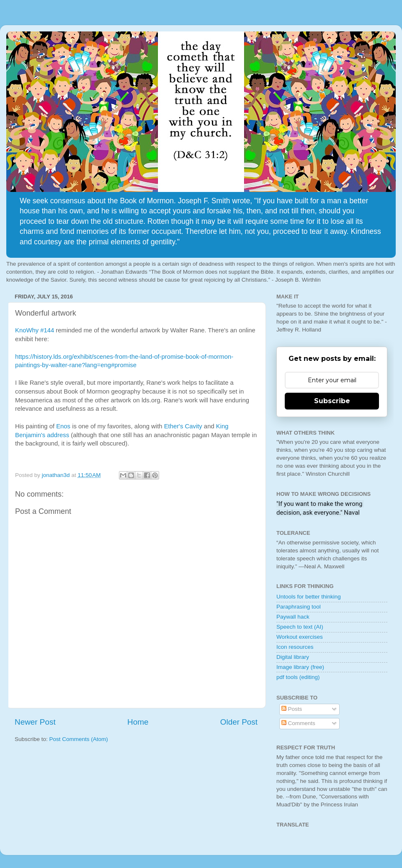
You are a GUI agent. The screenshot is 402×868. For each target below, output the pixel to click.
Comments (298, 723)
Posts (292, 709)
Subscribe (332, 401)
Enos (64, 426)
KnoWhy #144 (35, 330)
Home (138, 722)
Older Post (239, 722)
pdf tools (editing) (298, 677)
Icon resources (295, 647)
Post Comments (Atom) (79, 739)
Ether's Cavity (183, 426)
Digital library (293, 657)
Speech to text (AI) (300, 627)
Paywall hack (293, 617)
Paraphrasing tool (299, 607)
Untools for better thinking (309, 597)
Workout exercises (300, 637)
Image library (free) (300, 667)
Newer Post (35, 722)
